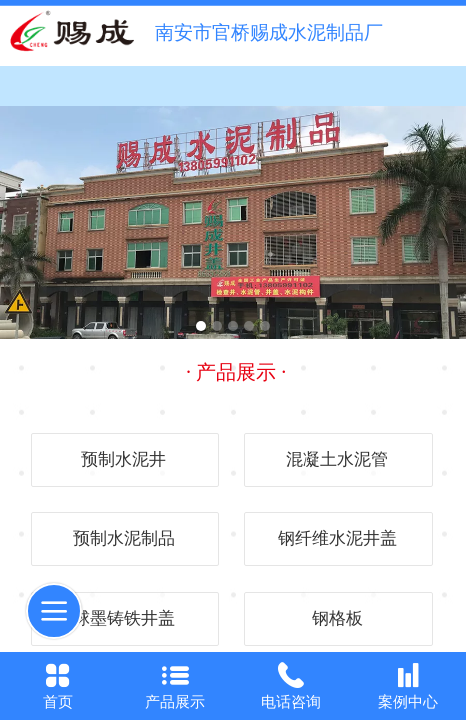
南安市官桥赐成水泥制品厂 (269, 32)
